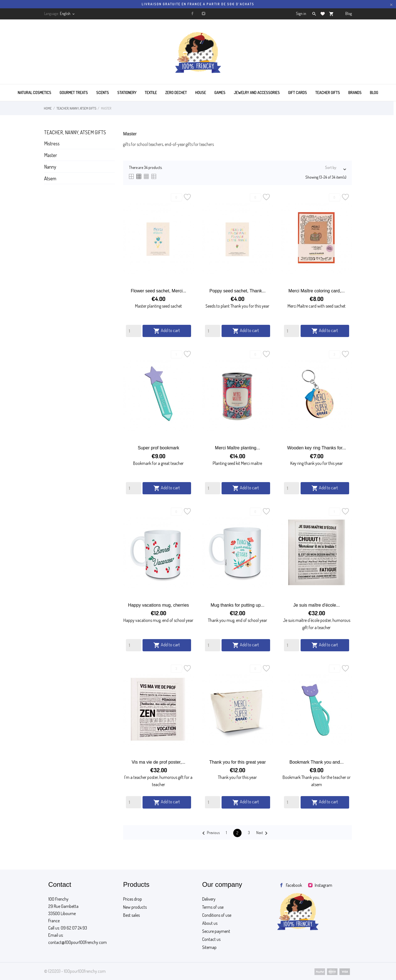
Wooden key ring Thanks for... (316, 448)
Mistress (52, 143)
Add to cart (167, 331)
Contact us (211, 939)
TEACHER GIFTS (328, 93)
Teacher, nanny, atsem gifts (75, 132)
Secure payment (216, 931)
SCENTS (103, 93)
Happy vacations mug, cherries (159, 605)
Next (263, 833)
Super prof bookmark (158, 448)
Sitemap (209, 947)
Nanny (50, 167)
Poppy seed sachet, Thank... (238, 291)
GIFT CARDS (298, 93)
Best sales (131, 915)
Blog (349, 13)
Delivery (209, 899)
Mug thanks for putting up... (238, 605)
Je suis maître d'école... (317, 605)
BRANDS (355, 93)
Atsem (50, 178)
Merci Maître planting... (238, 448)
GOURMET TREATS (74, 93)
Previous (210, 833)
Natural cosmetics (35, 93)
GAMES (220, 93)
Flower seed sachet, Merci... (158, 291)
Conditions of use (217, 915)
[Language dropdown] (68, 14)
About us (210, 923)
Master (51, 155)
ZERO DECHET (176, 93)
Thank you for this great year (238, 762)
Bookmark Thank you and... (317, 762)
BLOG (374, 93)
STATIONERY (127, 93)
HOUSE (201, 93)
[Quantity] (134, 331)
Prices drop (133, 899)
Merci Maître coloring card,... (317, 291)
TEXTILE (151, 93)
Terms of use (213, 907)
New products (135, 907)
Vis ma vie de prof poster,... (159, 762)
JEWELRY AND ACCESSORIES (257, 93)
